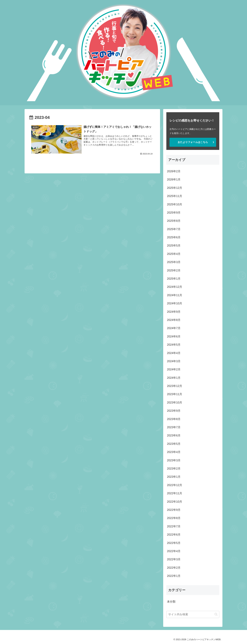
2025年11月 (175, 196)
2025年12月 (175, 188)
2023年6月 (174, 435)
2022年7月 (174, 526)
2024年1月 (174, 378)
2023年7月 (174, 427)
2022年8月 (174, 518)
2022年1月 (174, 576)
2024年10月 (175, 303)
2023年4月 (174, 452)
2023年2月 (174, 469)
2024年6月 (174, 337)
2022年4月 (174, 551)
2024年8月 (174, 320)
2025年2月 (174, 270)
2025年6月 (174, 237)
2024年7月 (174, 328)
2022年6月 (174, 535)
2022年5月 (174, 543)
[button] (216, 614)
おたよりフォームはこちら (193, 142)
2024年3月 (174, 361)
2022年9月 (174, 510)
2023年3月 (174, 460)
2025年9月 (174, 213)
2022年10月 (175, 502)
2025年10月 (175, 204)
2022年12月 (175, 485)
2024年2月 (174, 369)
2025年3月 (174, 262)
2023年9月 (174, 411)
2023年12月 (175, 386)
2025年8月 (174, 221)
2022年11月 (175, 493)
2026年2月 (174, 171)
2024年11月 (175, 295)
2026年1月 (174, 180)
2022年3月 (174, 559)
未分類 (171, 602)
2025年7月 (174, 229)
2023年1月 (174, 477)
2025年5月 (174, 246)
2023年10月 (175, 403)
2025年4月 (174, 254)
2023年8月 (174, 419)
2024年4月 (174, 353)
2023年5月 (174, 444)
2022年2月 (174, 568)
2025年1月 (174, 279)
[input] (193, 614)
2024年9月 (174, 312)
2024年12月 (175, 287)
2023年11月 (175, 394)
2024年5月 (174, 345)
